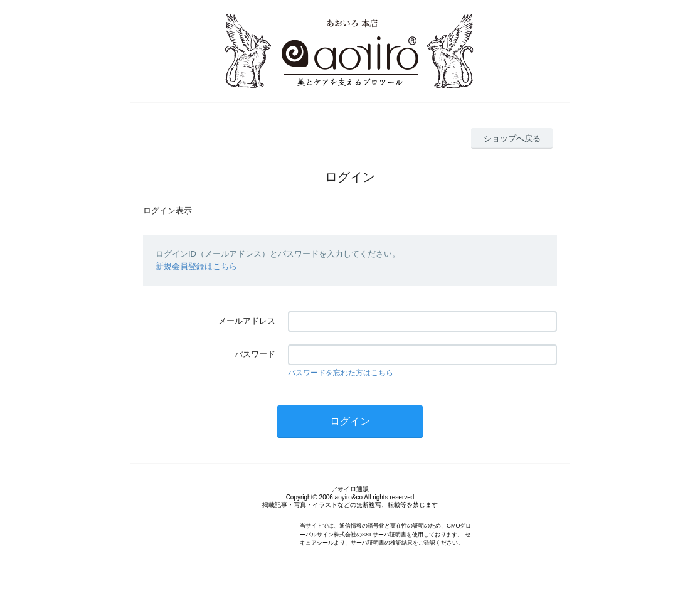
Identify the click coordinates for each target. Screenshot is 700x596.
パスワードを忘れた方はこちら (341, 373)
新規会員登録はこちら (196, 266)
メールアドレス (247, 321)
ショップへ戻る (512, 138)
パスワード (255, 354)
